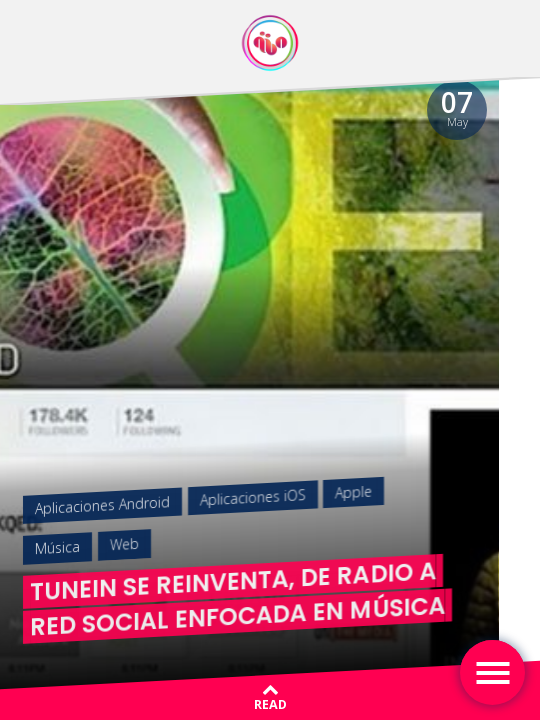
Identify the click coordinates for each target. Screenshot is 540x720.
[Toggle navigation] (492, 672)
